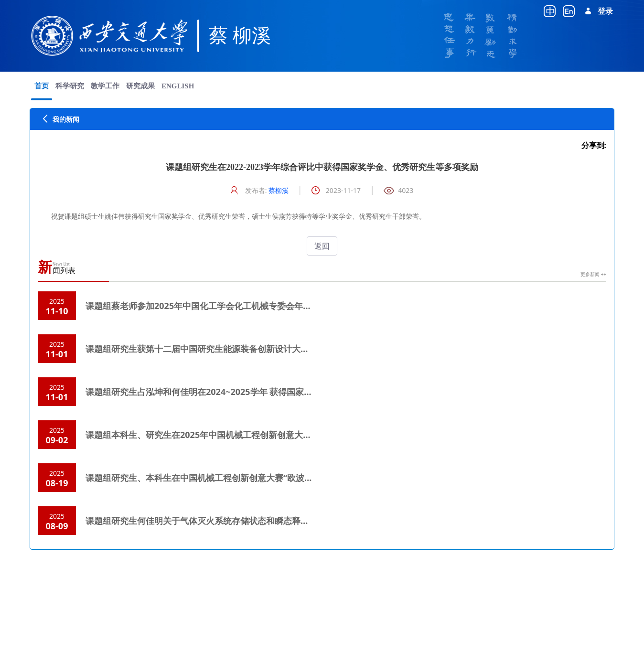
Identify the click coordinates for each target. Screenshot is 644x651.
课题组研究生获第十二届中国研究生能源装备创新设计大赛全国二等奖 (219, 349)
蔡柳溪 (279, 190)
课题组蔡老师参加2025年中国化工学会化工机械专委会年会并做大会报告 (224, 306)
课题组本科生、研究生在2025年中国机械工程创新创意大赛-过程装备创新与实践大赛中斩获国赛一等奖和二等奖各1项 (310, 435)
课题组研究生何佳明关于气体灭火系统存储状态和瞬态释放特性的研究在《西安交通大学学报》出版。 (279, 521)
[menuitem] (42, 86)
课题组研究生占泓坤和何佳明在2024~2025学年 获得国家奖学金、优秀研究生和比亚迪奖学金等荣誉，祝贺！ (294, 392)
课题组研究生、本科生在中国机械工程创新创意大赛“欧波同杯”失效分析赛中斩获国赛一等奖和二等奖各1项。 (294, 478)
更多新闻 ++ (593, 274)
